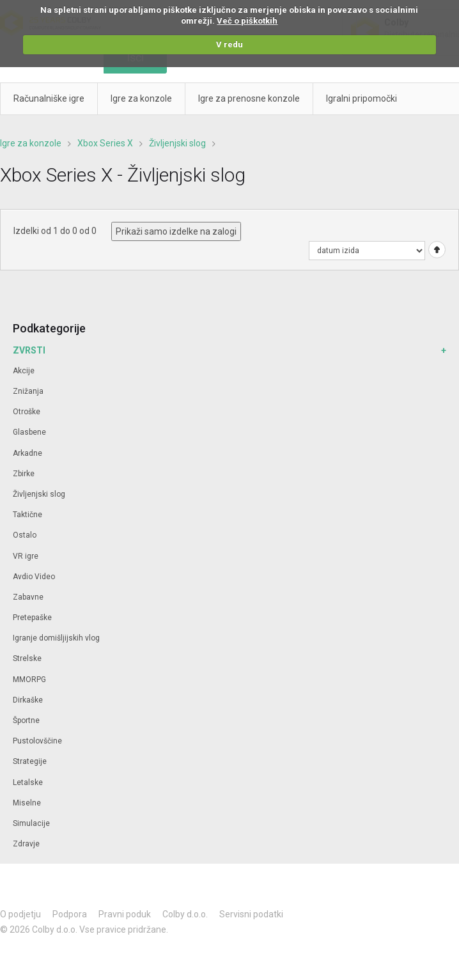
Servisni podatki (251, 914)
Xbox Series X (105, 143)
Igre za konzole (31, 143)
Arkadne (27, 453)
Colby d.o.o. (185, 914)
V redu (229, 44)
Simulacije (31, 823)
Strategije (30, 761)
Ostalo (25, 535)
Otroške (27, 412)
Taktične (27, 515)
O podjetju (20, 914)
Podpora (70, 914)
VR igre (26, 556)
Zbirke (24, 474)
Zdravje (26, 844)
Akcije (24, 371)
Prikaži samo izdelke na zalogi (176, 231)
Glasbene (29, 432)
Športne (26, 720)
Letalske (28, 782)
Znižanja (28, 391)
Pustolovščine (37, 741)
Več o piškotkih (247, 21)
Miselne (27, 803)
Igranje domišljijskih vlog (56, 638)
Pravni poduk (125, 914)
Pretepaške (32, 618)
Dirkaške (28, 700)
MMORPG (29, 680)
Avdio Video (34, 577)
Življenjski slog (177, 143)
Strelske (27, 658)
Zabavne (28, 597)
